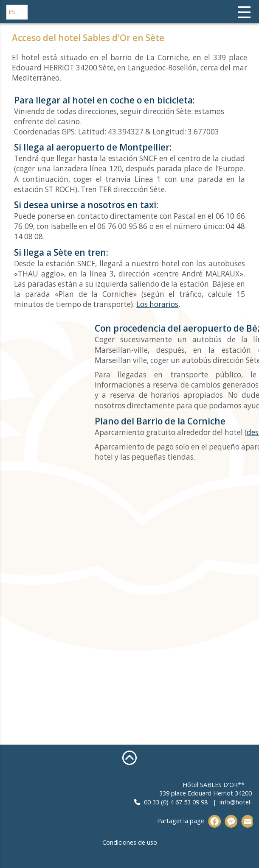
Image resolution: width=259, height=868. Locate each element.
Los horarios (157, 304)
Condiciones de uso (130, 842)
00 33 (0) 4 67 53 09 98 (207, 802)
